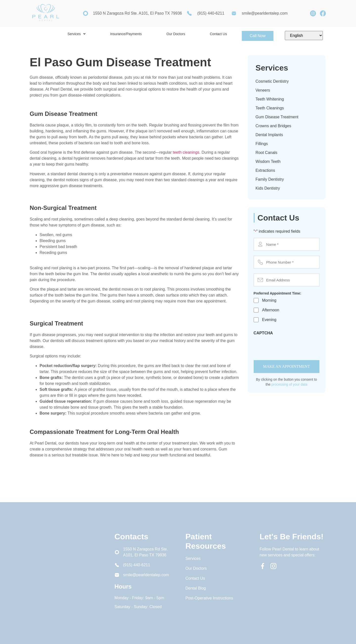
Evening (269, 320)
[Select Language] (304, 36)
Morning (269, 300)
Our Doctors (176, 34)
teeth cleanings (186, 152)
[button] (77, 34)
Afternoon (271, 310)
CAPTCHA (263, 333)
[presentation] (291, 347)
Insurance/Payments (126, 34)
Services (77, 34)
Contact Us (218, 34)
